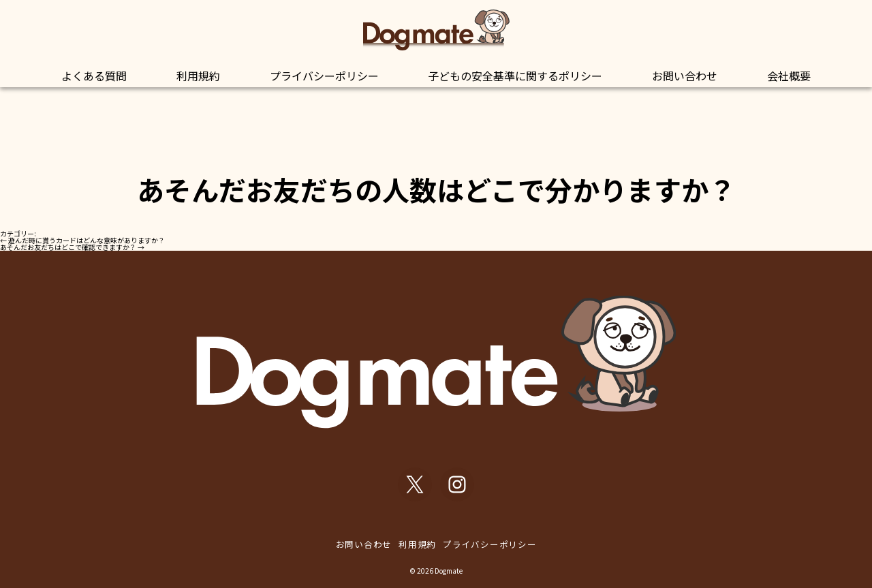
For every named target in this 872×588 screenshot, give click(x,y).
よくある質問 (94, 76)
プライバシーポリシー (324, 76)
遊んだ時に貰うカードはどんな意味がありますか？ (82, 240)
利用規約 (198, 76)
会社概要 (789, 76)
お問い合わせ (685, 76)
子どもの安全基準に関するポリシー (515, 76)
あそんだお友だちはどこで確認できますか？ (72, 247)
